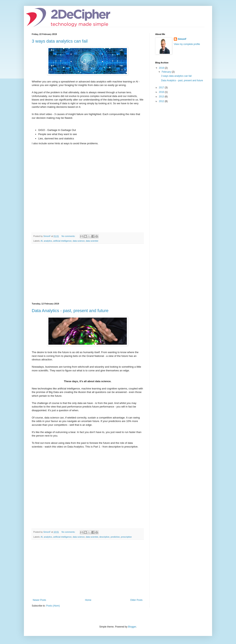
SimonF (182, 39)
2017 (162, 88)
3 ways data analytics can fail (60, 41)
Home (88, 600)
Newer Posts (39, 600)
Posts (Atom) (53, 606)
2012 (162, 101)
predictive (115, 537)
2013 (162, 97)
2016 (162, 92)
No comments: (69, 236)
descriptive (104, 537)
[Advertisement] (88, 273)
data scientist (92, 241)
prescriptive (126, 537)
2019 (162, 68)
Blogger (132, 627)
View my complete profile (187, 44)
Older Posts (136, 600)
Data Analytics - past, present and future (70, 311)
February (167, 72)
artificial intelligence (62, 241)
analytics (48, 241)
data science (79, 241)
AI (42, 241)
